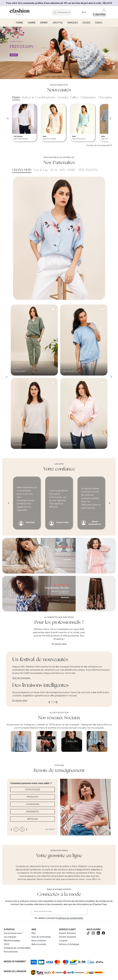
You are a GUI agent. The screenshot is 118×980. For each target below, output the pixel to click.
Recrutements (11, 952)
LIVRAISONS (33, 804)
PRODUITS (33, 797)
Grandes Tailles (68, 98)
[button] (50, 702)
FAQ (33, 933)
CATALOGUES (33, 789)
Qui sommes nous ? (13, 933)
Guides (99, 23)
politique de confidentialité (70, 918)
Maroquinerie (107, 98)
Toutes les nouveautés (99, 145)
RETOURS (33, 819)
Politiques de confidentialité (17, 948)
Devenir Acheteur (68, 933)
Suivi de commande (41, 937)
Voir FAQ (50, 829)
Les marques (10, 937)
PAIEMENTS (33, 812)
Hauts (16, 98)
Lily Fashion (18, 136)
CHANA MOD (22, 170)
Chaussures (88, 98)
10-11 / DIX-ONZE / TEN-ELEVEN (74, 170)
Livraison (63, 941)
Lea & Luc (41, 170)
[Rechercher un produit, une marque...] (64, 12)
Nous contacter (39, 941)
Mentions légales (12, 941)
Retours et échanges (69, 944)
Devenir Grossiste (68, 937)
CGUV (7, 944)
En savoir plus (59, 644)
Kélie (45, 136)
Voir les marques (21, 678)
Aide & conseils (39, 944)
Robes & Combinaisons (39, 98)
